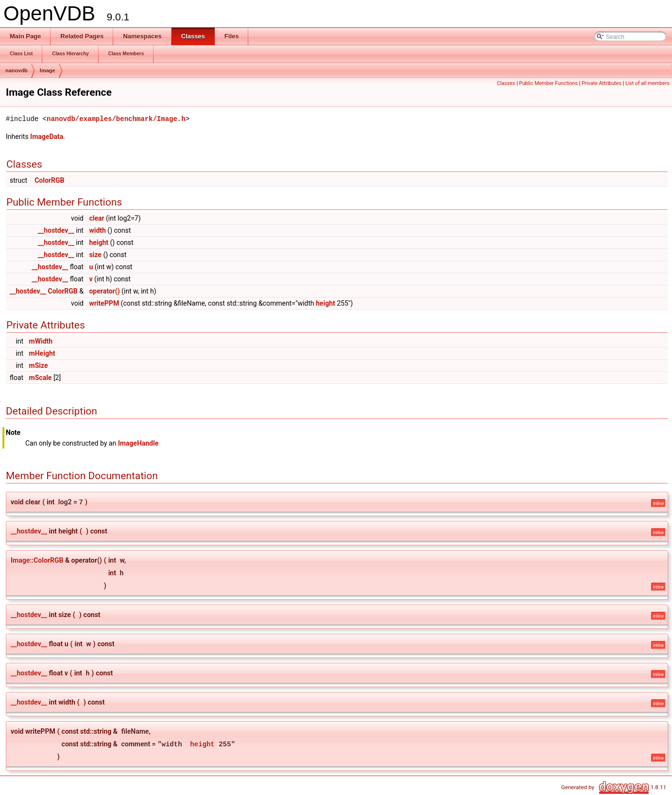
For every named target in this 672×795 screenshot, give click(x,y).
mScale (41, 378)
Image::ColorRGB (37, 560)
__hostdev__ (56, 230)
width (97, 230)
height (99, 242)
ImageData (47, 137)
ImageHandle (138, 443)
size (95, 255)
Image (48, 70)
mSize (39, 365)
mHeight (42, 353)
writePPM (104, 303)
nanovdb (17, 70)
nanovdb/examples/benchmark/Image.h (116, 119)
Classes (506, 83)
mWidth (41, 341)
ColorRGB (49, 180)
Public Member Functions (548, 83)
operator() (104, 291)
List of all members (647, 83)
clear (96, 218)
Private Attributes (602, 83)
